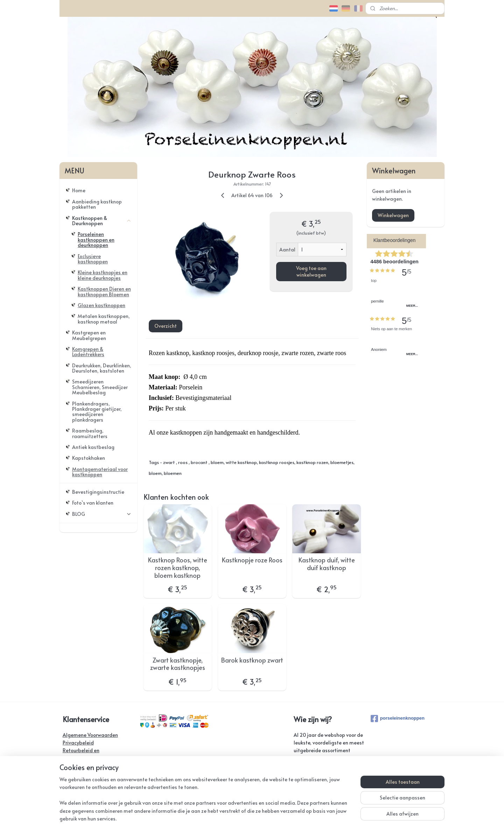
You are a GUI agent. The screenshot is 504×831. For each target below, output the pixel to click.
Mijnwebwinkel (336, 818)
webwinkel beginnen (276, 818)
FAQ (67, 782)
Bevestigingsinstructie (98, 492)
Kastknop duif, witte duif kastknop (326, 564)
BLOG (102, 514)
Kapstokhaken (89, 458)
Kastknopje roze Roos (252, 560)
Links (68, 790)
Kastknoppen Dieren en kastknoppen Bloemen (104, 291)
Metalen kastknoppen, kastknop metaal (104, 319)
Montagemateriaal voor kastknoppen (100, 472)
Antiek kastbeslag (93, 447)
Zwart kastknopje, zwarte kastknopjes (178, 664)
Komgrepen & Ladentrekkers (88, 352)
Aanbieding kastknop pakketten (97, 204)
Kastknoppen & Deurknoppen (102, 221)
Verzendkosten (80, 766)
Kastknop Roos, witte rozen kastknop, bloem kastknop (178, 567)
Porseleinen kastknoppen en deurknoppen (96, 240)
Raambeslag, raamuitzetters (90, 433)
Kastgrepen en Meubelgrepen (89, 335)
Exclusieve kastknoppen (93, 259)
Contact (72, 774)
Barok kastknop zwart (252, 660)
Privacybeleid (78, 743)
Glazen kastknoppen (101, 305)
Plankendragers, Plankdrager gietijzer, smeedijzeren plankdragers (97, 412)
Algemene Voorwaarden (90, 735)
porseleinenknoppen (398, 719)
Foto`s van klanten (93, 503)
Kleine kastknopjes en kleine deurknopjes (103, 275)
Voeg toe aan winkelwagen (311, 271)
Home (79, 190)
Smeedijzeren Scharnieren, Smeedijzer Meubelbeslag (100, 387)
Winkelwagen (393, 215)
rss (250, 818)
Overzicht (165, 326)
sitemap (235, 818)
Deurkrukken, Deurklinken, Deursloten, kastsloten (102, 368)
